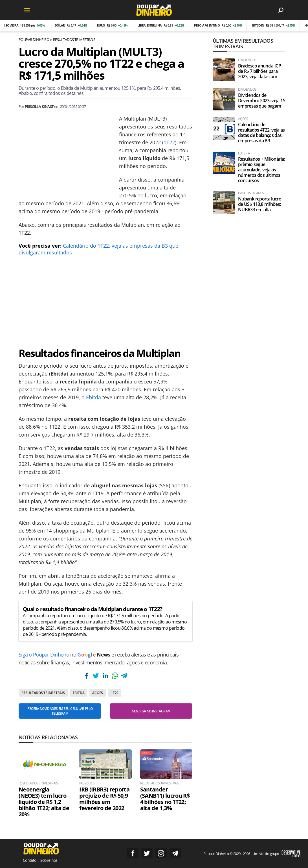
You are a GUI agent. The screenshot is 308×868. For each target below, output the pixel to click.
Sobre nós (49, 860)
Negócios (87, 783)
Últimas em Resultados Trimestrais (243, 43)
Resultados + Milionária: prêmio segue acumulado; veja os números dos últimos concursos (261, 170)
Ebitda (93, 397)
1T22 (169, 142)
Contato (30, 860)
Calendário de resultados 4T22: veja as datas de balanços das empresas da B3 (261, 133)
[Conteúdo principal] (154, 434)
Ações (98, 693)
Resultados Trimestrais (74, 40)
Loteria (244, 153)
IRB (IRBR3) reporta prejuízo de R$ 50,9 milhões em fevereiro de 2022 (104, 799)
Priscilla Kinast (39, 106)
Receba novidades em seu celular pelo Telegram (60, 711)
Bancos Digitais (251, 193)
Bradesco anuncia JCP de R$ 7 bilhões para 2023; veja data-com (259, 71)
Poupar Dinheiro (34, 40)
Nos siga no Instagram (151, 711)
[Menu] (27, 10)
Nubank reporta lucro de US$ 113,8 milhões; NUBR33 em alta (260, 204)
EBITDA (79, 693)
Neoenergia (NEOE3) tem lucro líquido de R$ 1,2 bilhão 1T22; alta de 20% (44, 802)
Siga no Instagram (161, 853)
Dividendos (247, 60)
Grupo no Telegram (175, 853)
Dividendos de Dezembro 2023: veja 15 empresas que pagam (262, 101)
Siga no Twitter (147, 853)
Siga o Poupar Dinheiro (44, 655)
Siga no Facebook (133, 853)
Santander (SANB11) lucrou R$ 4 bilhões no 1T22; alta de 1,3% (165, 799)
